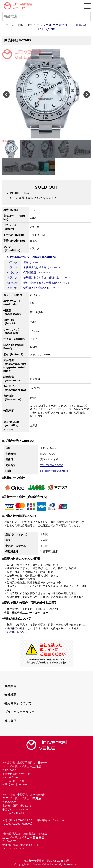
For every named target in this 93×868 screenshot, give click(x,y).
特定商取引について (18, 703)
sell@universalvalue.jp (54, 471)
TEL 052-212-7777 (13, 849)
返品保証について (17, 632)
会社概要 (10, 695)
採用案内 (10, 721)
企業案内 (10, 686)
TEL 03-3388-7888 (14, 813)
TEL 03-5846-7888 (52, 465)
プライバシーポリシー (19, 712)
